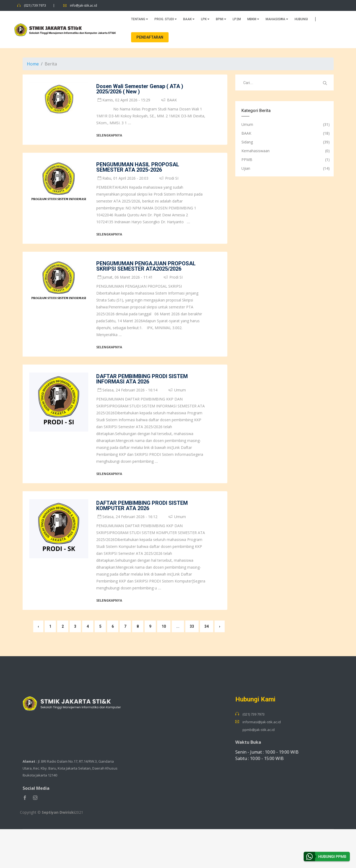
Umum (247, 124)
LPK (205, 19)
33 (192, 626)
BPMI (221, 19)
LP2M (237, 19)
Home (33, 63)
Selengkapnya (109, 135)
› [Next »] (220, 626)
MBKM (253, 19)
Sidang (247, 141)
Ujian (246, 168)
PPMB (247, 159)
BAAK (189, 19)
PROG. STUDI (166, 19)
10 (164, 626)
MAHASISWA (277, 19)
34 (207, 626)
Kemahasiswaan (256, 150)
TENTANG (140, 19)
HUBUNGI (301, 19)
